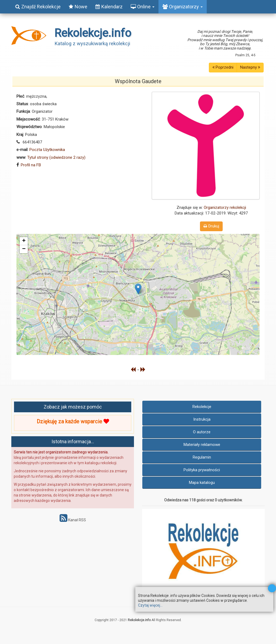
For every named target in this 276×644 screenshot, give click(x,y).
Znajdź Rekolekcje (38, 7)
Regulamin (202, 457)
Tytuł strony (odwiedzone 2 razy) (56, 157)
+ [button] (24, 241)
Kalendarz (109, 7)
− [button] (24, 249)
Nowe (78, 7)
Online (143, 7)
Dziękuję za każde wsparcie (73, 421)
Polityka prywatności (202, 470)
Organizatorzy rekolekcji (225, 207)
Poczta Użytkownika (47, 150)
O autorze (202, 432)
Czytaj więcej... (150, 605)
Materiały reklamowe (202, 445)
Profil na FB (31, 165)
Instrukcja (202, 419)
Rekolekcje (202, 407)
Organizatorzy (183, 7)
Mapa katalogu (202, 483)
